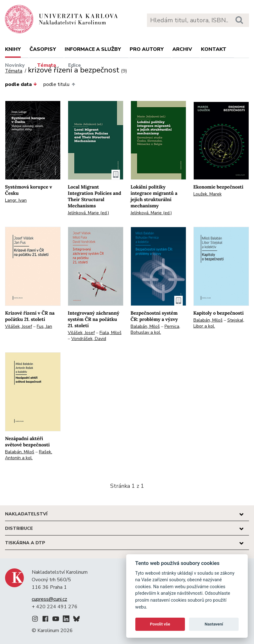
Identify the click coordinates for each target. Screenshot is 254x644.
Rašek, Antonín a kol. (29, 455)
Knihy (13, 49)
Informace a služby (93, 49)
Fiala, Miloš (111, 333)
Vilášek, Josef (19, 326)
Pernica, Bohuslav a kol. (155, 329)
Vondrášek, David (89, 339)
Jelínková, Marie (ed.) (88, 213)
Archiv (182, 49)
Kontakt (214, 49)
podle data (21, 84)
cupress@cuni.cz (49, 599)
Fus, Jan (44, 326)
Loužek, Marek (208, 194)
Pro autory (147, 49)
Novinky (15, 65)
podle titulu (59, 84)
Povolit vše (160, 624)
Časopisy (43, 49)
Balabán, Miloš (145, 326)
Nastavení (214, 624)
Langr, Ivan (16, 200)
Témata (46, 65)
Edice (75, 65)
